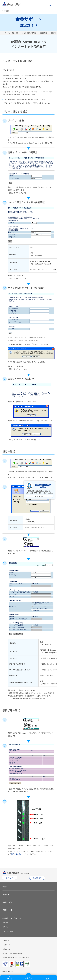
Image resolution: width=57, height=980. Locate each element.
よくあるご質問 (8, 931)
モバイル (6, 894)
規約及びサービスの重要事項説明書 (13, 953)
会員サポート (8, 910)
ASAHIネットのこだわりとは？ (13, 918)
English (11, 878)
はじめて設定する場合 (29, 33)
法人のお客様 (37, 878)
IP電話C (7, 11)
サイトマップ (6, 945)
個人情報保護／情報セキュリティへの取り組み (16, 957)
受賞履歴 (5, 922)
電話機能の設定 (16, 854)
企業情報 (5, 941)
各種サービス (8, 902)
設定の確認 (43, 33)
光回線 (5, 887)
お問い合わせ (6, 949)
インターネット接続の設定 (10, 33)
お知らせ (5, 927)
